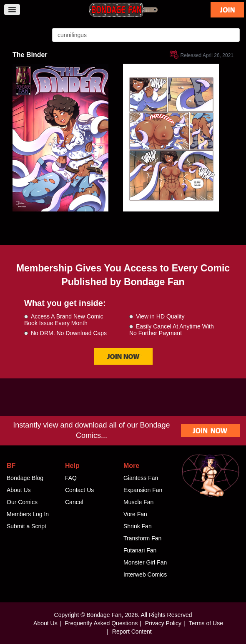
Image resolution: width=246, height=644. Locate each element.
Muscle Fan (138, 502)
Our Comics (22, 502)
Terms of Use (206, 623)
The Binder (30, 55)
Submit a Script (26, 526)
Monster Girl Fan (145, 562)
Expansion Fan (143, 490)
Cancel (74, 502)
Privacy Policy (163, 623)
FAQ (71, 478)
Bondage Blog (25, 478)
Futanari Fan (140, 550)
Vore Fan (135, 514)
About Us (19, 490)
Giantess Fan (141, 478)
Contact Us (79, 490)
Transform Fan (142, 538)
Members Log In (28, 514)
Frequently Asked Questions (101, 623)
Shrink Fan (138, 526)
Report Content (132, 632)
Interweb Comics (145, 574)
